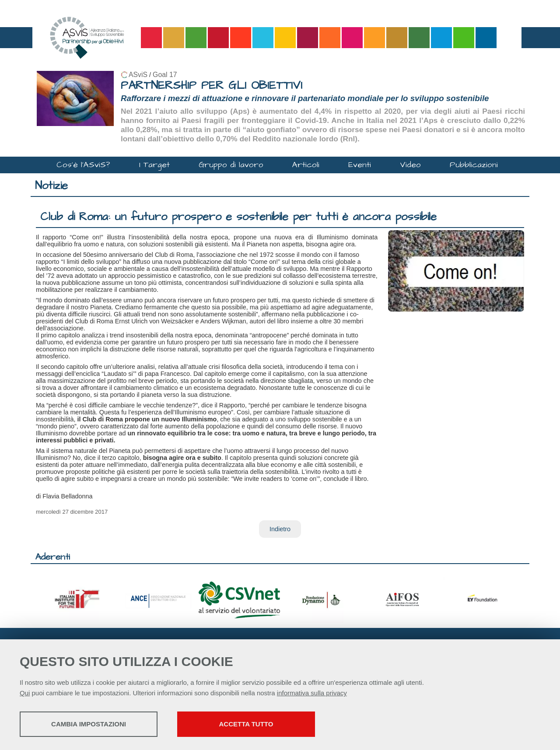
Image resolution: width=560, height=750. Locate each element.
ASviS (138, 75)
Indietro (280, 529)
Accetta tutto (246, 724)
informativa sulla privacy (312, 693)
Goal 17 (165, 75)
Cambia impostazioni (89, 724)
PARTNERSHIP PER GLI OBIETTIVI (212, 86)
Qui (25, 693)
